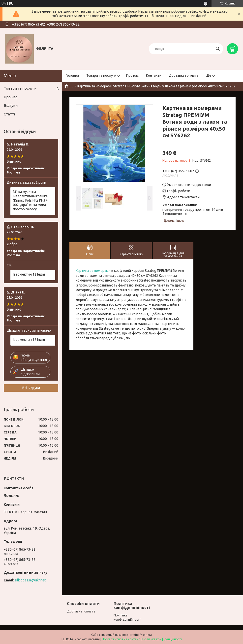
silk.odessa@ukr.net (30, 580)
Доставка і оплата (184, 75)
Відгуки (11, 105)
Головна (72, 75)
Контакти (154, 75)
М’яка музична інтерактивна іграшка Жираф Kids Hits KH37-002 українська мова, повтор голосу (31, 200)
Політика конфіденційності (162, 639)
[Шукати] (218, 49)
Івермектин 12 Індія (29, 274)
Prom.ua (146, 635)
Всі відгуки (31, 388)
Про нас (132, 75)
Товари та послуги (101, 75)
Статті (9, 114)
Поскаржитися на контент (121, 639)
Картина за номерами (93, 271)
